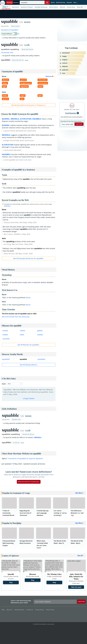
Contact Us (30, 610)
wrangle (15, 119)
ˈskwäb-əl (16, 419)
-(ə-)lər (16, 443)
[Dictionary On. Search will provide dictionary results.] (13, 3)
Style (4, 384)
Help (4, 610)
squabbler (41, 359)
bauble (5, 331)
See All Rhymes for (28, 345)
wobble (40, 335)
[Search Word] (47, 2)
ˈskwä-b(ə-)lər (18, 60)
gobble (40, 331)
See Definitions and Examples (71, 117)
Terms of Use (50, 610)
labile (22, 335)
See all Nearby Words (28, 365)
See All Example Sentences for (28, 258)
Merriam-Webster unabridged (29, 482)
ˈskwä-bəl (15, 26)
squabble (37, 119)
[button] (76, 3)
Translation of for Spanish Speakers (25, 458)
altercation (26, 119)
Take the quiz (76, 587)
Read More (7, 206)
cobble (23, 331)
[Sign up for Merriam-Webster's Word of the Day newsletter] (55, 602)
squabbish (6, 359)
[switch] (9, 34)
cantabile (6, 339)
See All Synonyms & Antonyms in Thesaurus (28, 105)
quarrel (6, 119)
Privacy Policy (40, 610)
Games (53, 2)
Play (11, 582)
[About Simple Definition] (19, 34)
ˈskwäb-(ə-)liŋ (28, 434)
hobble (5, 335)
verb (27, 45)
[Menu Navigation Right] (85, 7)
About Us (10, 610)
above (28, 298)
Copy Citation (29, 398)
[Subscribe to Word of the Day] (67, 124)
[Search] (35, 2)
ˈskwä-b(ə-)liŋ (27, 49)
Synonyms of (10, 30)
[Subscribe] (81, 602)
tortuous (71, 113)
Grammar (69, 2)
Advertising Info (20, 610)
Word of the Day (61, 2)
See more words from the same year (16, 317)
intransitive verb (7, 52)
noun (27, 22)
